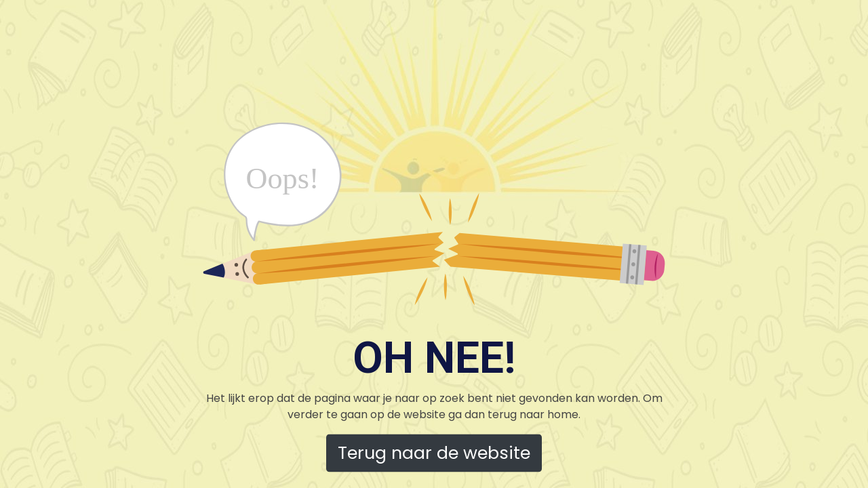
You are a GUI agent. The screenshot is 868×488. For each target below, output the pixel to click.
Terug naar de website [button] (434, 453)
